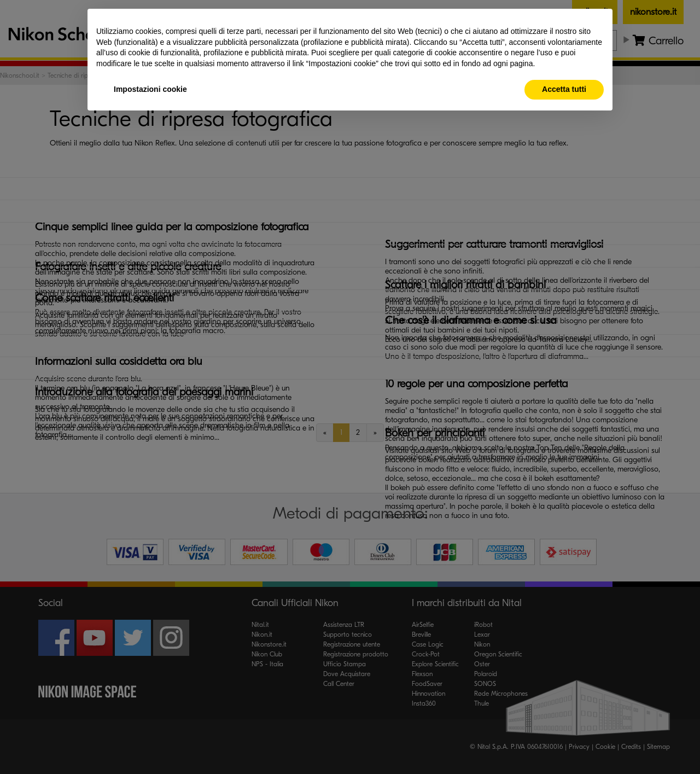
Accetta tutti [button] (564, 89)
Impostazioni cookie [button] (150, 89)
